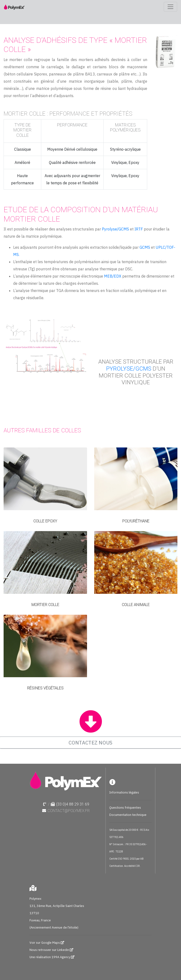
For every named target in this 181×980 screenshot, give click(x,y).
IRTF (139, 229)
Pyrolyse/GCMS (115, 229)
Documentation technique (128, 815)
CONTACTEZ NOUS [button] (90, 742)
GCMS (145, 247)
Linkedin (63, 950)
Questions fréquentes (125, 808)
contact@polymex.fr (69, 811)
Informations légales (124, 792)
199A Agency (61, 957)
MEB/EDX (113, 276)
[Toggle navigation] (170, 7)
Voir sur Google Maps (45, 943)
